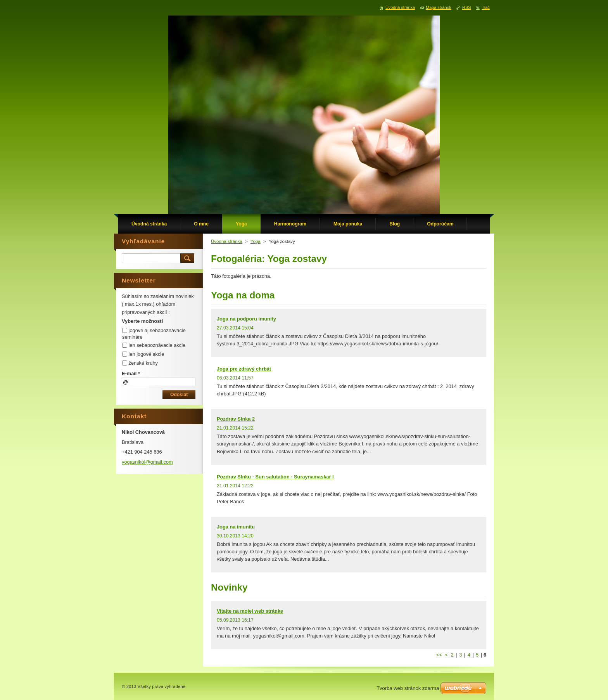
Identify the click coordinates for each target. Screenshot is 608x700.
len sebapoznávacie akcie (157, 345)
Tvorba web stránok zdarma (408, 688)
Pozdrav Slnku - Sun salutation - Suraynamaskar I (275, 477)
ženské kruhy (143, 363)
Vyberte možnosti (142, 321)
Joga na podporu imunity (246, 319)
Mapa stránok (439, 7)
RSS (466, 7)
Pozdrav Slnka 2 (236, 419)
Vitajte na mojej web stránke (250, 611)
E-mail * (131, 373)
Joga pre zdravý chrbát (244, 369)
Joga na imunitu (236, 527)
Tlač (486, 7)
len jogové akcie (147, 354)
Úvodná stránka (227, 241)
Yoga (256, 241)
